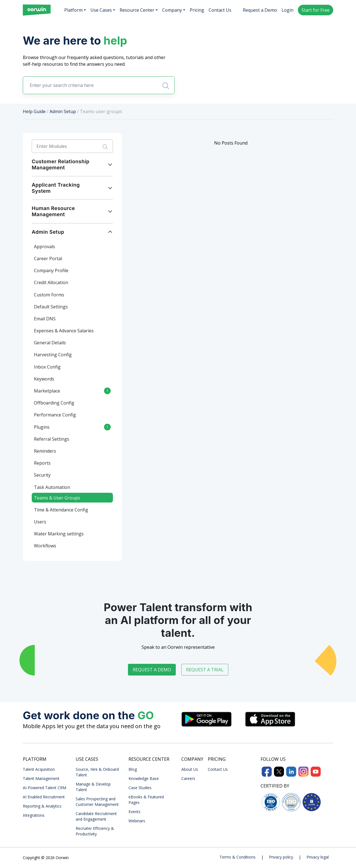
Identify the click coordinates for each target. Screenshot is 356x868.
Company (172, 10)
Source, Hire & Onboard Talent (97, 772)
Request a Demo (260, 10)
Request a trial (205, 670)
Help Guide (34, 111)
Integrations (34, 815)
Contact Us (220, 10)
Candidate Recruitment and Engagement (96, 816)
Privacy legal (318, 857)
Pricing (197, 10)
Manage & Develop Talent (93, 787)
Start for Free (316, 10)
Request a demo (152, 670)
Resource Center (137, 10)
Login (287, 10)
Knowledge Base (144, 778)
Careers (188, 778)
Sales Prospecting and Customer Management (97, 802)
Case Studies (140, 788)
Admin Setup (63, 111)
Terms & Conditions (238, 857)
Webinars (137, 821)
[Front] (37, 10)
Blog (133, 769)
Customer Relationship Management (60, 164)
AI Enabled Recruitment (44, 797)
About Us (190, 769)
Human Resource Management (53, 211)
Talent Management (41, 778)
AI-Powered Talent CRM (44, 788)
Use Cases (101, 10)
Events (134, 812)
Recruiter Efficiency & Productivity (95, 831)
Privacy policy (281, 857)
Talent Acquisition (39, 769)
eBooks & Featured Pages (146, 800)
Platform (73, 10)
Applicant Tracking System (56, 188)
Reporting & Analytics (42, 806)
